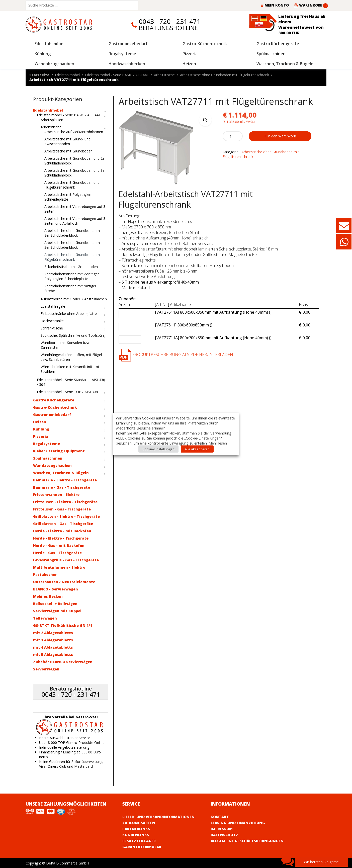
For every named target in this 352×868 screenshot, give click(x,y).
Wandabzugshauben (52, 465)
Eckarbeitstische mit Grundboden (71, 267)
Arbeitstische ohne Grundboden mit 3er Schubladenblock (73, 245)
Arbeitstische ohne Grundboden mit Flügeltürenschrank (225, 75)
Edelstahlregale (53, 306)
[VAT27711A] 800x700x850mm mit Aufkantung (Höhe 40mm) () (213, 338)
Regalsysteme (47, 444)
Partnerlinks (136, 829)
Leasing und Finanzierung (238, 823)
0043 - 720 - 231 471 (170, 21)
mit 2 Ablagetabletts (53, 633)
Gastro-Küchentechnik (55, 407)
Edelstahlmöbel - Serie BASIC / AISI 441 (117, 75)
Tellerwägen (45, 618)
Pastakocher (45, 575)
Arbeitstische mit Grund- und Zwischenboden (67, 141)
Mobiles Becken (48, 596)
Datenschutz (224, 835)
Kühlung (41, 429)
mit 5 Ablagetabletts (53, 655)
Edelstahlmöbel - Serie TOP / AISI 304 (67, 392)
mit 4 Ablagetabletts (53, 647)
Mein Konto (275, 5)
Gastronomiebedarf (52, 415)
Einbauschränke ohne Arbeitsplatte (69, 314)
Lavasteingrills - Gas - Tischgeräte (66, 560)
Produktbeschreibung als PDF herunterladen (176, 355)
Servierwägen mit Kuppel (57, 611)
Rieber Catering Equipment (59, 451)
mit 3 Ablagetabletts (53, 640)
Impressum (222, 829)
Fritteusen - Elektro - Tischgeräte (65, 502)
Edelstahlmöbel (67, 75)
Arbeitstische (164, 75)
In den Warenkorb (282, 136)
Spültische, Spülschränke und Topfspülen (74, 335)
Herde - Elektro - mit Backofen (62, 531)
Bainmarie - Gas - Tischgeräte (62, 487)
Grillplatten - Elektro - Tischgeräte (66, 516)
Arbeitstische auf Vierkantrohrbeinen (74, 132)
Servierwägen (46, 669)
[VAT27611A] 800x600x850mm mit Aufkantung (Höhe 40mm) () (213, 312)
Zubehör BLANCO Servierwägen (63, 662)
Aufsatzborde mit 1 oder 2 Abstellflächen (74, 299)
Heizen (40, 422)
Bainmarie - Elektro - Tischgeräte (65, 480)
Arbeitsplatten (52, 120)
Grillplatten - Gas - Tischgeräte (63, 524)
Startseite (39, 75)
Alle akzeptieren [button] (197, 449)
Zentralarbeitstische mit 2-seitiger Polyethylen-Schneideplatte (72, 276)
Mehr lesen (218, 443)
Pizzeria (41, 436)
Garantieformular (142, 847)
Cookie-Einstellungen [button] (158, 449)
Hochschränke (52, 321)
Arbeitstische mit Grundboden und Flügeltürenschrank (72, 185)
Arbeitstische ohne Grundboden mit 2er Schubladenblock (73, 233)
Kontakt (220, 817)
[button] (205, 120)
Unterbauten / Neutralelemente (64, 582)
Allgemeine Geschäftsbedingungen (247, 841)
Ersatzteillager (139, 841)
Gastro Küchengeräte (54, 400)
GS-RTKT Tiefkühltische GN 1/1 (63, 625)
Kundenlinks (136, 835)
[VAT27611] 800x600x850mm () (184, 325)
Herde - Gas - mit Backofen (59, 545)
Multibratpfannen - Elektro (59, 567)
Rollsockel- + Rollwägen (55, 604)
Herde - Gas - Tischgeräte (57, 553)
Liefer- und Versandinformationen (158, 817)
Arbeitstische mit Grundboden (68, 151)
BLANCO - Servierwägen (56, 589)
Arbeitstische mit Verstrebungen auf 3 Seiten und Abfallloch (75, 221)
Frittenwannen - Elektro (56, 495)
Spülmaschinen (48, 458)
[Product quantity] (233, 136)
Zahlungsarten (139, 823)
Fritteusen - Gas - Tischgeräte (62, 509)
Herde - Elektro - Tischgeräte (61, 538)
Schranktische (52, 328)
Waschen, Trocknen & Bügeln (61, 473)
